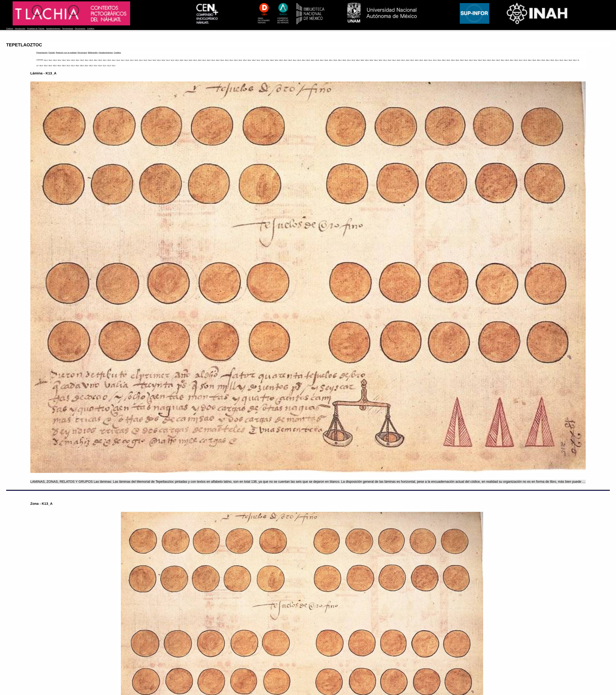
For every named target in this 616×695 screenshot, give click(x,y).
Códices (10, 29)
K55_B (507, 60)
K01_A (46, 60)
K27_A (258, 60)
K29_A (277, 60)
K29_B (281, 60)
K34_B (326, 60)
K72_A (114, 65)
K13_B (136, 60)
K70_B (100, 65)
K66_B (64, 65)
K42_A (394, 60)
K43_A (403, 60)
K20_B (200, 60)
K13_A (132, 60)
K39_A (367, 60)
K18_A (177, 60)
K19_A (186, 60)
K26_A (249, 60)
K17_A (168, 60)
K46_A (421, 60)
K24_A (231, 60)
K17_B (173, 60)
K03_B (64, 60)
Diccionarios (80, 29)
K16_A (159, 60)
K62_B (570, 60)
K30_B (290, 60)
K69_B (91, 65)
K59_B (543, 60)
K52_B (480, 60)
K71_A (104, 65)
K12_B (127, 60)
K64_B (46, 65)
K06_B (91, 60)
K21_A (204, 60)
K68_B (82, 65)
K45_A (412, 60)
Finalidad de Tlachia (36, 29)
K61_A (557, 60)
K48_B (444, 60)
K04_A (68, 60)
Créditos (91, 29)
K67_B (73, 65)
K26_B (254, 60)
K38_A (358, 60)
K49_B (453, 60)
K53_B (489, 60)
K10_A (114, 60)
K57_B (525, 60)
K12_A (123, 60)
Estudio (52, 53)
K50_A (457, 60)
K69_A (86, 65)
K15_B (154, 60)
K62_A (566, 60)
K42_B (398, 60)
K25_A (240, 60)
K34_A (322, 60)
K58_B (534, 60)
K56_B (516, 60)
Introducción (20, 29)
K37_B (353, 60)
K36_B (344, 60)
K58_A (530, 60)
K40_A (376, 60)
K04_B (73, 60)
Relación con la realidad (66, 53)
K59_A (539, 60)
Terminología (68, 29)
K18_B (181, 60)
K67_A (68, 65)
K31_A (295, 60)
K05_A (78, 60)
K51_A (466, 60)
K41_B (390, 60)
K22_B (218, 60)
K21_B (209, 60)
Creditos (117, 53)
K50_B (462, 60)
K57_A (521, 60)
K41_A (385, 60)
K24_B (236, 60)
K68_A (77, 65)
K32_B (308, 60)
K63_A (575, 60)
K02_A (50, 60)
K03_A (60, 60)
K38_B (362, 60)
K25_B (245, 60)
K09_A (105, 60)
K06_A (87, 60)
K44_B (408, 60)
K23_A (222, 60)
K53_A (484, 60)
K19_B (191, 60)
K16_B (163, 60)
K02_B (55, 60)
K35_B (335, 60)
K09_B (109, 60)
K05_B (82, 60)
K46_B (426, 60)
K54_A (493, 60)
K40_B (380, 60)
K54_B (498, 60)
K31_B (299, 60)
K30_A (286, 60)
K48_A (439, 60)
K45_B (417, 60)
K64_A (41, 65)
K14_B (145, 60)
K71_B (109, 65)
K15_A (150, 60)
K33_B (317, 60)
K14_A (141, 60)
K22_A (213, 60)
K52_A (475, 60)
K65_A (50, 65)
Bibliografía (93, 53)
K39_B (371, 60)
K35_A (331, 60)
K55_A (503, 60)
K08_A (96, 60)
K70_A (95, 65)
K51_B (471, 60)
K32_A (304, 60)
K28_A (267, 60)
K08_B (100, 60)
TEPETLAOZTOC (24, 45)
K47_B (435, 60)
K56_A (512, 60)
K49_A (448, 60)
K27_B (263, 60)
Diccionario (82, 53)
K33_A (313, 60)
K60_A (548, 60)
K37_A (349, 60)
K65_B (55, 65)
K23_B (227, 60)
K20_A (195, 60)
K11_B (118, 60)
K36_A (340, 60)
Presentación (42, 53)
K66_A (59, 65)
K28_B (272, 60)
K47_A (430, 60)
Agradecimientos (53, 29)
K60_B (552, 60)
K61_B (561, 60)
